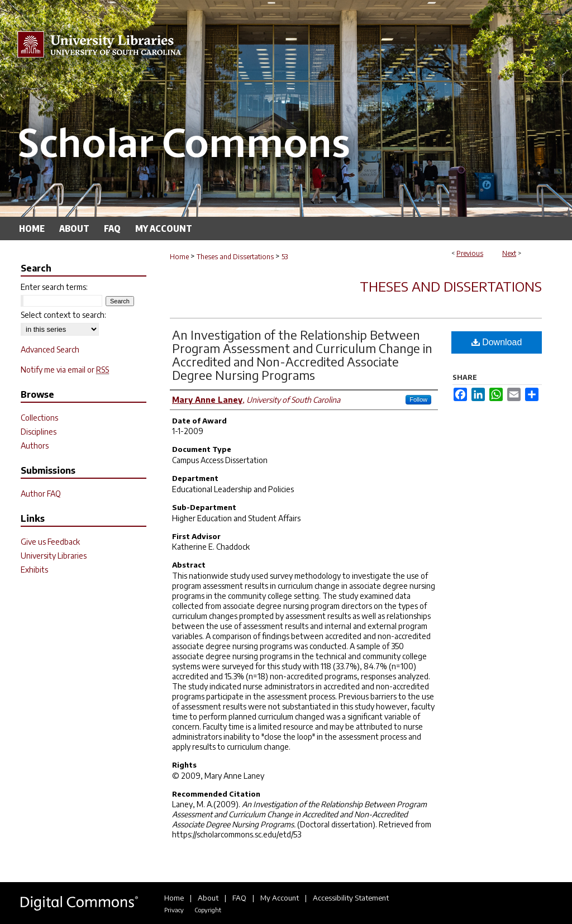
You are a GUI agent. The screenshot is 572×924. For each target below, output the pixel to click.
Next (509, 253)
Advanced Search (50, 349)
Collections (39, 418)
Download (497, 342)
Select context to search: (63, 315)
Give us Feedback (50, 542)
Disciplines (39, 432)
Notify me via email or (65, 370)
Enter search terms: (54, 287)
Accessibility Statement (351, 898)
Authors (35, 446)
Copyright (208, 910)
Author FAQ (41, 494)
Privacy (174, 910)
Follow (418, 399)
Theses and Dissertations (235, 257)
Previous (470, 253)
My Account (280, 898)
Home (179, 257)
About (208, 898)
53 (285, 257)
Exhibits (34, 570)
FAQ (239, 898)
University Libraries (54, 556)
